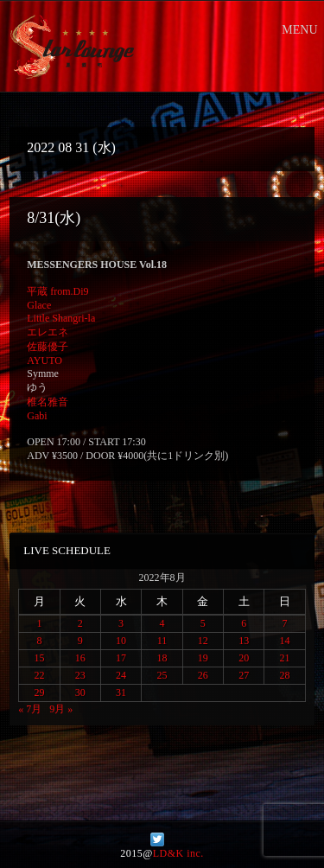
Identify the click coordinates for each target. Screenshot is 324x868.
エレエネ (48, 332)
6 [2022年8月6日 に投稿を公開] (244, 623)
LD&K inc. (178, 853)
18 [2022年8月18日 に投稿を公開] (162, 658)
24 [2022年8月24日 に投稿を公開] (121, 675)
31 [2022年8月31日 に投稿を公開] (121, 692)
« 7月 (30, 709)
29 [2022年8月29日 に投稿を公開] (39, 692)
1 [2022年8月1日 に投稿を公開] (39, 623)
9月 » (61, 709)
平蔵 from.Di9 (57, 291)
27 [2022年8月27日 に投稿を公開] (244, 675)
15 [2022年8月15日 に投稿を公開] (39, 658)
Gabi (37, 416)
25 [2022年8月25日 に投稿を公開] (162, 675)
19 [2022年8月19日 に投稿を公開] (203, 658)
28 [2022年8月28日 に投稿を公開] (285, 675)
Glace (39, 305)
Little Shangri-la (61, 318)
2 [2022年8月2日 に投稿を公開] (80, 623)
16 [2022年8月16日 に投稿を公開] (80, 658)
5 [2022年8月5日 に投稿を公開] (203, 623)
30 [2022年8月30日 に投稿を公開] (80, 692)
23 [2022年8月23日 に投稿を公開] (80, 675)
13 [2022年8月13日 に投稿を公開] (244, 641)
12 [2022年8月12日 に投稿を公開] (203, 641)
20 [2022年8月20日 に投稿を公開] (244, 658)
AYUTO (44, 361)
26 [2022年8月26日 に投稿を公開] (203, 675)
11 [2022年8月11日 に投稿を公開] (162, 641)
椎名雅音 (48, 402)
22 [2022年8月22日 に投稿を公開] (39, 675)
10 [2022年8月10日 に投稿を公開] (121, 641)
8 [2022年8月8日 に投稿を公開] (39, 641)
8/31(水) (54, 218)
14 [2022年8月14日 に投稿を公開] (285, 641)
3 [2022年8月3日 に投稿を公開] (121, 623)
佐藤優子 (48, 347)
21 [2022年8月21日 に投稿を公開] (285, 658)
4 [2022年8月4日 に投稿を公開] (162, 623)
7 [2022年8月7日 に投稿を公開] (285, 623)
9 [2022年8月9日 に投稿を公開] (80, 641)
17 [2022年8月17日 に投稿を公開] (121, 658)
